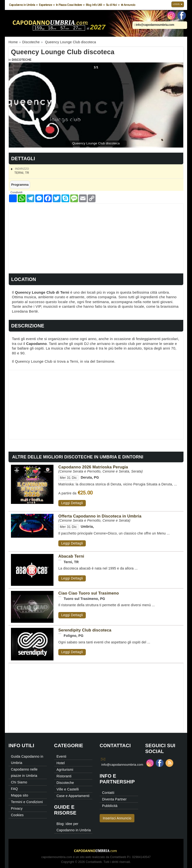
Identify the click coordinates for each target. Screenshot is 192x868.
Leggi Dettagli (72, 503)
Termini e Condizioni (27, 802)
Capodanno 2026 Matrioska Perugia (93, 467)
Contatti (108, 793)
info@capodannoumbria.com (154, 25)
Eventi (61, 756)
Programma (20, 185)
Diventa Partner (114, 799)
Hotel (61, 763)
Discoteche (22, 60)
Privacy (17, 808)
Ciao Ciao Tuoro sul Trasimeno (89, 593)
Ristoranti (64, 776)
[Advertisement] (96, 238)
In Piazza (61, 5)
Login (178, 4)
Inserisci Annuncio (117, 818)
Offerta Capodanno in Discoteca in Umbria (100, 516)
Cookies (17, 815)
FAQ (14, 789)
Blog (88, 5)
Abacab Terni (71, 556)
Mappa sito (20, 795)
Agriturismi (65, 770)
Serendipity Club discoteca (85, 630)
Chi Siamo (19, 782)
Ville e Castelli (68, 789)
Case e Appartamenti (73, 796)
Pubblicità (110, 806)
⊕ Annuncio (128, 5)
